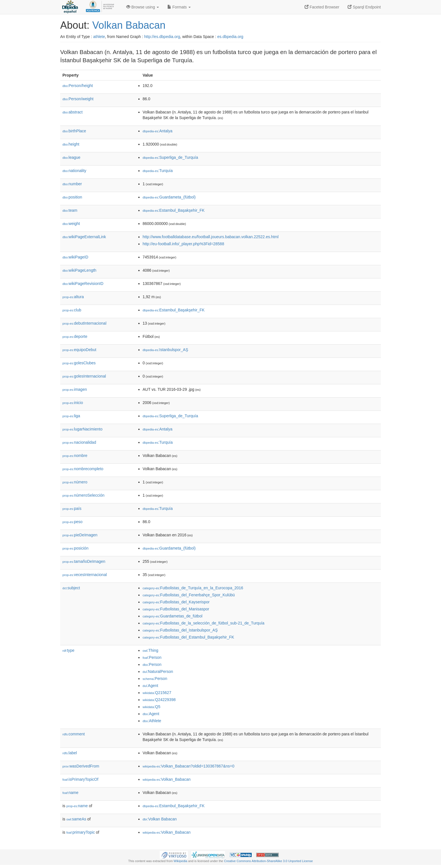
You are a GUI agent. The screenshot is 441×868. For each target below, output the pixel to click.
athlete (99, 37)
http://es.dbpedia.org (162, 37)
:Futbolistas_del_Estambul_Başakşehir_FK (188, 637)
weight (71, 224)
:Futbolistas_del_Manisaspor (176, 609)
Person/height (78, 86)
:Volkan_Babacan (167, 779)
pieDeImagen (80, 535)
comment (74, 734)
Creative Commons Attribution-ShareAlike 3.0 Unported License (268, 861)
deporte (75, 336)
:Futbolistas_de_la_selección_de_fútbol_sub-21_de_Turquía (203, 623)
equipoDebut (79, 350)
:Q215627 (157, 693)
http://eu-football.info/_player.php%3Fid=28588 (183, 244)
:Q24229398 (159, 700)
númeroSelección (83, 495)
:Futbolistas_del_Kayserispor (176, 602)
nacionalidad (79, 442)
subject (71, 588)
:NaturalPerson (158, 671)
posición (75, 548)
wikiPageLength (79, 270)
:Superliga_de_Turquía (170, 157)
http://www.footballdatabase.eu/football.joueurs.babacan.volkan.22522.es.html (211, 237)
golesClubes (79, 363)
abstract (73, 112)
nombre (75, 456)
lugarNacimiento (82, 429)
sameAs (76, 819)
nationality (74, 171)
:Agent (150, 686)
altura (73, 297)
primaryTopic (81, 832)
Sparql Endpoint (364, 7)
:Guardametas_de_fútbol (173, 616)
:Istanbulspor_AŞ (165, 350)
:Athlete (152, 721)
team (70, 210)
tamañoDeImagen (84, 561)
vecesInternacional (85, 575)
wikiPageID (75, 257)
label (70, 753)
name (70, 793)
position (72, 197)
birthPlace (74, 131)
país (72, 508)
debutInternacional (84, 323)
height (71, 144)
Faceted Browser (322, 7)
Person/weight (78, 99)
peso (72, 522)
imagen (75, 389)
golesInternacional (84, 376)
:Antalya (157, 131)
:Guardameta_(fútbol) (169, 197)
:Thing (150, 650)
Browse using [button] (143, 7)
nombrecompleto (83, 469)
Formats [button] (179, 7)
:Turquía (158, 171)
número (75, 482)
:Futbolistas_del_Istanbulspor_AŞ (180, 630)
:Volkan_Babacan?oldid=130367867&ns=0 (188, 766)
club (72, 310)
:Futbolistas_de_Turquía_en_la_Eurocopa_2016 (193, 588)
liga (71, 416)
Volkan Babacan (129, 25)
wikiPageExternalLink (84, 237)
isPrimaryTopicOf (80, 779)
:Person (152, 657)
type (68, 650)
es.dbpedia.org (230, 37)
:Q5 (151, 707)
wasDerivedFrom (81, 766)
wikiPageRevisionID (83, 284)
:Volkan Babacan (160, 819)
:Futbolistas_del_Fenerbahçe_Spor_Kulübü (189, 595)
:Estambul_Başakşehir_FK (174, 210)
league (71, 157)
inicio (73, 403)
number (72, 184)
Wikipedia (180, 861)
